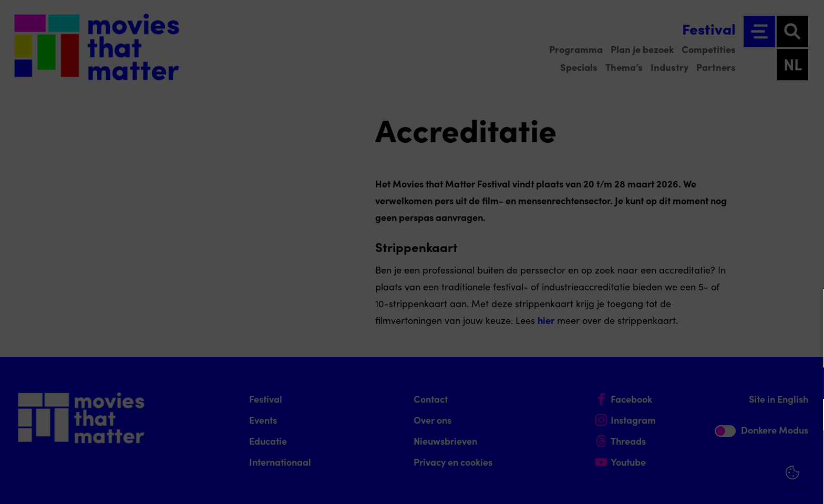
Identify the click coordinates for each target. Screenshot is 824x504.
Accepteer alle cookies (735, 454)
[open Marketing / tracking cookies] (807, 416)
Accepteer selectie (735, 484)
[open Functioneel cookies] (807, 384)
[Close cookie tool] (808, 308)
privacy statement (693, 349)
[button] (724, 383)
